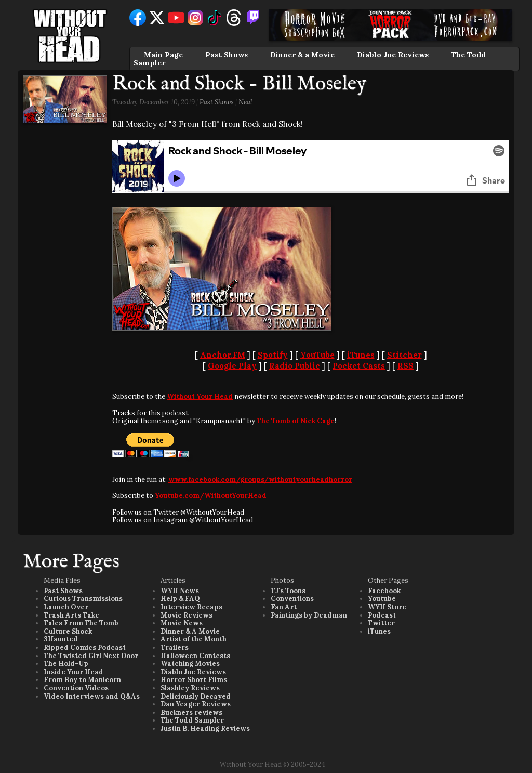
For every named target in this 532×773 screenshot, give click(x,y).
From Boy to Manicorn (82, 680)
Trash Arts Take (71, 615)
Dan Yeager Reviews (196, 704)
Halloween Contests (195, 656)
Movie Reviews (187, 615)
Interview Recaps (191, 607)
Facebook (384, 591)
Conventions (292, 599)
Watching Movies (190, 664)
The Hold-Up (66, 664)
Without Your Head (200, 396)
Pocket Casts (359, 366)
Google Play (232, 366)
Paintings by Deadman (309, 615)
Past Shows (227, 55)
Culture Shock (68, 631)
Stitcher (404, 355)
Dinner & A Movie (190, 631)
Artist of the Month (194, 639)
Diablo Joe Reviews (393, 55)
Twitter (381, 623)
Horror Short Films (194, 680)
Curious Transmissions (83, 599)
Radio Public (295, 366)
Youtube (382, 599)
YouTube (317, 355)
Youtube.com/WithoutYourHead (211, 496)
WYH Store (387, 607)
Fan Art (284, 607)
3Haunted (61, 639)
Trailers (175, 647)
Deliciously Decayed (196, 696)
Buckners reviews (191, 712)
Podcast (382, 615)
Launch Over (66, 607)
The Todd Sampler (192, 720)
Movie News (182, 623)
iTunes (361, 355)
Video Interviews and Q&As (92, 696)
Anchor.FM (223, 355)
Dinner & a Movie (302, 55)
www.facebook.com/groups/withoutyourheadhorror (260, 480)
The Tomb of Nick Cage (296, 421)
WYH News (180, 591)
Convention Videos (76, 688)
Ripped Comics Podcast (85, 647)
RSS (405, 366)
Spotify (273, 355)
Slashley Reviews (190, 688)
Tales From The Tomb (81, 623)
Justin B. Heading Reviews (205, 729)
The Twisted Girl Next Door (91, 656)
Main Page (163, 55)
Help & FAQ (180, 599)
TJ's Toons (288, 591)
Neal (245, 102)
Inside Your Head (74, 672)
